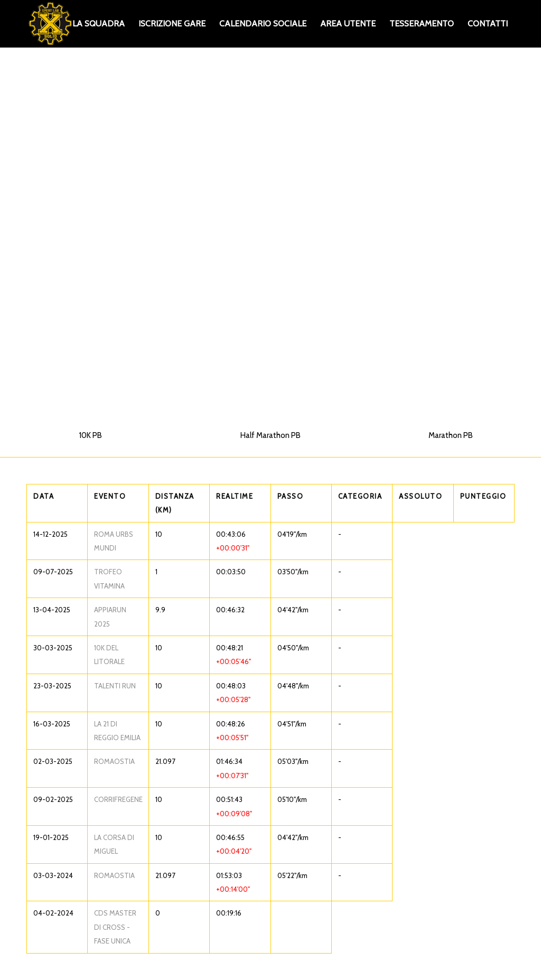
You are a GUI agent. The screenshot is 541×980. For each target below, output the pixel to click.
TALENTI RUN (115, 686)
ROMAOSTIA (114, 761)
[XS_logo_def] (50, 24)
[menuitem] (99, 24)
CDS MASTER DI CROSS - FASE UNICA (115, 927)
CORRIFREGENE (118, 799)
